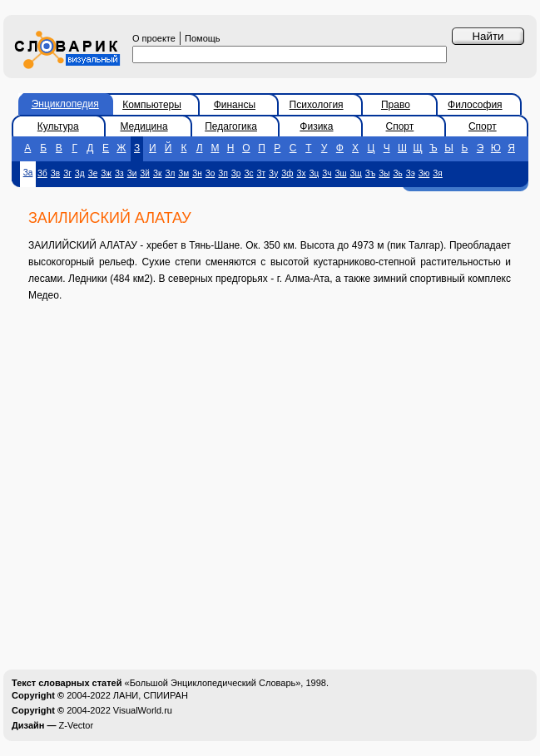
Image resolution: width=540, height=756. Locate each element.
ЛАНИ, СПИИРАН (151, 695)
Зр (236, 173)
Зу (273, 173)
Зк (157, 173)
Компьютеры (152, 105)
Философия (475, 105)
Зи (132, 173)
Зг (67, 173)
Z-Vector (77, 725)
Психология (317, 105)
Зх (301, 173)
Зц (314, 173)
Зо (211, 173)
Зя (437, 173)
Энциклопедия (65, 104)
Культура (58, 126)
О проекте (154, 38)
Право (396, 105)
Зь (397, 173)
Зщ (356, 173)
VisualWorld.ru (143, 710)
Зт (261, 173)
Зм (183, 173)
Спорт (400, 126)
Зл (170, 173)
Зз (119, 173)
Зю (424, 173)
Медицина (144, 126)
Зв (55, 173)
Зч (327, 173)
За (28, 173)
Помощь (203, 38)
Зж (106, 173)
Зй (145, 173)
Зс (248, 173)
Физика (316, 126)
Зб (42, 173)
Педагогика (231, 126)
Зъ (370, 173)
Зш (341, 173)
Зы (384, 173)
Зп (223, 173)
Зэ (411, 173)
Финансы (235, 105)
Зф (287, 173)
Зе (93, 173)
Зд (80, 173)
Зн (197, 173)
